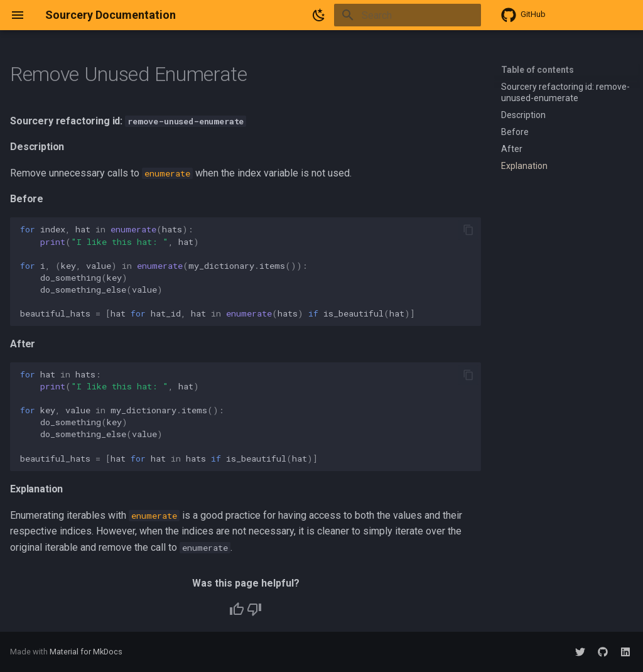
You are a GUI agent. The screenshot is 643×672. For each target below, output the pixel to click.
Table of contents (538, 70)
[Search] (408, 15)
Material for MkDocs (86, 652)
